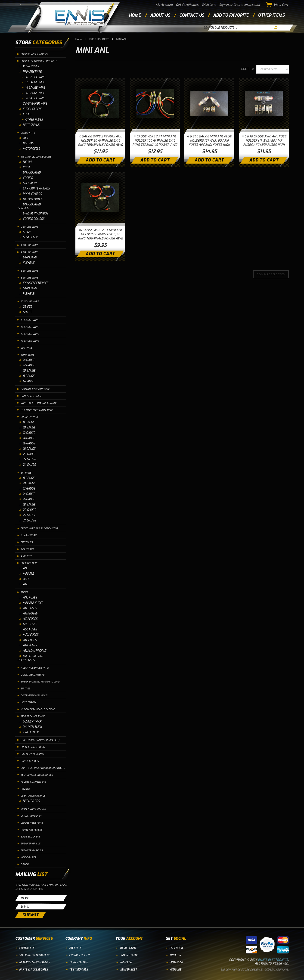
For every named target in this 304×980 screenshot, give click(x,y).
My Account (164, 5)
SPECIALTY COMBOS (36, 214)
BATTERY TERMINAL (33, 754)
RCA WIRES (27, 549)
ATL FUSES (30, 640)
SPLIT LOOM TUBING (33, 747)
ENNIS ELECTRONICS (36, 283)
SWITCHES (27, 542)
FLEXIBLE (29, 263)
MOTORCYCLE (31, 149)
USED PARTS (28, 133)
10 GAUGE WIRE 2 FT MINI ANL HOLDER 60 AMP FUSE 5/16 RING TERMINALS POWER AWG (100, 234)
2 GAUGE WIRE (29, 245)
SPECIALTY (30, 183)
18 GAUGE (29, 449)
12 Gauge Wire (35, 82)
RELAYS (25, 789)
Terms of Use (79, 962)
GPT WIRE (26, 348)
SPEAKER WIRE (29, 417)
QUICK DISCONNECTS (33, 675)
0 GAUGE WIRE (29, 227)
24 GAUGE (29, 465)
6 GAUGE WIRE (29, 271)
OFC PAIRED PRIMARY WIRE (37, 410)
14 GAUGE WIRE (30, 327)
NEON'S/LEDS (31, 801)
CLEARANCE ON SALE (33, 796)
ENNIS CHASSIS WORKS (34, 54)
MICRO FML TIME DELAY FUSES (31, 658)
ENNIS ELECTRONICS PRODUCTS (39, 61)
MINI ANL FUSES (33, 603)
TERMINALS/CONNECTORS (36, 157)
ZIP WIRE (26, 473)
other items (271, 15)
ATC (25, 584)
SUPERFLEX (30, 237)
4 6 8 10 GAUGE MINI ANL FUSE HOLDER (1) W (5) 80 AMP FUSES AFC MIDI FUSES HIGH (264, 140)
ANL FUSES (30, 598)
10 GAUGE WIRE (35, 77)
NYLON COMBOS (33, 199)
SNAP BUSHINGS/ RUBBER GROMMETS (43, 768)
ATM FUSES (30, 614)
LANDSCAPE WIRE (31, 396)
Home (135, 15)
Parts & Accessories (34, 970)
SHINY (27, 232)
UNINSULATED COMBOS (29, 206)
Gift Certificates (187, 5)
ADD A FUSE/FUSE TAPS (35, 668)
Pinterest (176, 962)
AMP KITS (26, 556)
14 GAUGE (29, 360)
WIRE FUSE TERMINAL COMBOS (39, 403)
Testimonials (79, 970)
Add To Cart (100, 160)
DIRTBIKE (29, 143)
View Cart (277, 5)
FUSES (27, 114)
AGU (26, 579)
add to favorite (231, 15)
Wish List (126, 962)
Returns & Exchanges (35, 962)
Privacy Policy (79, 955)
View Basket (128, 970)
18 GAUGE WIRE (30, 341)
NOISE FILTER (28, 857)
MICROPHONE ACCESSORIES (37, 775)
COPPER (28, 178)
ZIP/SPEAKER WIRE (35, 104)
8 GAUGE (29, 376)
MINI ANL (29, 574)
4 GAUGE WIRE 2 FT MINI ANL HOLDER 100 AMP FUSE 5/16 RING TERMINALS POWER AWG (155, 140)
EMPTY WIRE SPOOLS (33, 809)
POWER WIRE (31, 66)
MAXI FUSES (31, 635)
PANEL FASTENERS (31, 830)
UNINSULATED (32, 173)
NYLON (27, 162)
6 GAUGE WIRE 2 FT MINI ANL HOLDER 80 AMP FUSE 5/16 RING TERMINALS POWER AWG (100, 140)
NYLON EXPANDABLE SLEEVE (38, 709)
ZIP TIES (25, 689)
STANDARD (30, 257)
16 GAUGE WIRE (30, 334)
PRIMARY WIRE (32, 72)
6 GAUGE (29, 381)
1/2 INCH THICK (32, 722)
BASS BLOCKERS (30, 837)
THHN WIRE (27, 355)
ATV (25, 138)
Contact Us (27, 948)
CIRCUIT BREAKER (31, 816)
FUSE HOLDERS (33, 109)
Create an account (247, 5)
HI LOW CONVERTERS (33, 782)
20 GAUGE (29, 454)
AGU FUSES (30, 619)
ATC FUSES (30, 608)
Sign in (224, 5)
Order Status (129, 955)
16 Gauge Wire (35, 93)
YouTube (175, 970)
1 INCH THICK (31, 732)
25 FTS (27, 307)
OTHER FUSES (34, 120)
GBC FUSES (30, 624)
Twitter (175, 955)
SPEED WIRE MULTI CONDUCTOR (39, 529)
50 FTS (28, 312)
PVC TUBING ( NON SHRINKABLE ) (40, 740)
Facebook (176, 948)
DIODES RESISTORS (32, 823)
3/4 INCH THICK (32, 727)
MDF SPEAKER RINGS (33, 716)
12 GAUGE (29, 365)
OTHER (25, 864)
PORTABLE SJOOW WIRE (35, 389)
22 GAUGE (29, 459)
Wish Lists (209, 5)
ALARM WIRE (28, 535)
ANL (25, 568)
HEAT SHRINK (31, 125)
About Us (76, 948)
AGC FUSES (30, 630)
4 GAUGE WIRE (29, 252)
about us (160, 15)
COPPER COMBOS (34, 219)
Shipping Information (34, 955)
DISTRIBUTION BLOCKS (34, 696)
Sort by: (248, 69)
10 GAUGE (29, 371)
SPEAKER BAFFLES (32, 851)
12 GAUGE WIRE (30, 320)
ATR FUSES (30, 645)
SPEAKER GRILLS (30, 844)
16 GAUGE (29, 443)
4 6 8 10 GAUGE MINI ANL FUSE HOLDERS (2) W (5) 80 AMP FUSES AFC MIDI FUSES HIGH (209, 140)
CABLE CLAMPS (30, 761)
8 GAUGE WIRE (29, 278)
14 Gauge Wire (35, 88)
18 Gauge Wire (35, 98)
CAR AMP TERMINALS (36, 189)
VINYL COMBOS (32, 194)
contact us (192, 15)
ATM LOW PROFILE (35, 651)
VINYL (27, 167)
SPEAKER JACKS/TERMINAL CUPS (40, 682)
